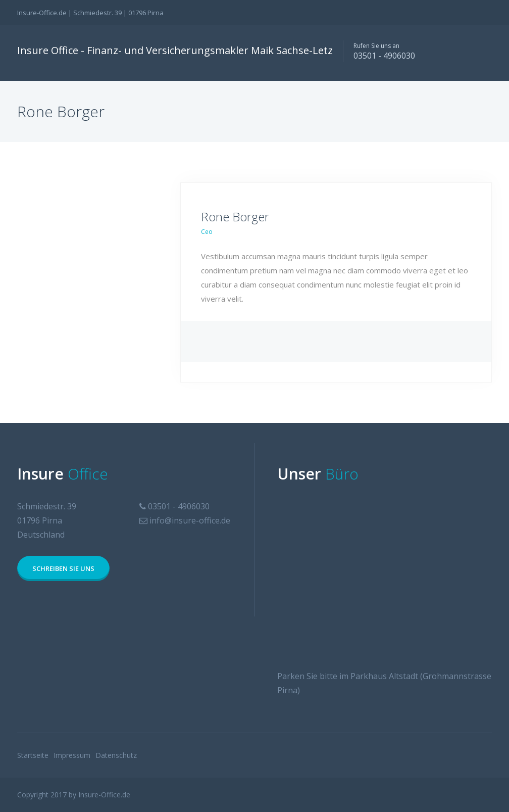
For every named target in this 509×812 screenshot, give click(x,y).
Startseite (33, 755)
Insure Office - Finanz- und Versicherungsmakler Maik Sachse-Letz (175, 50)
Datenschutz (116, 755)
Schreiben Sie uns (63, 568)
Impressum (72, 755)
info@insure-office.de (190, 520)
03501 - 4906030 (384, 56)
